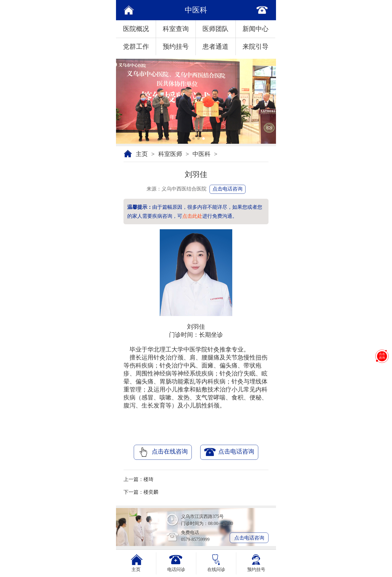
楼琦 (148, 479)
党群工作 (136, 47)
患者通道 (215, 47)
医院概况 (136, 29)
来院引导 (255, 47)
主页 (142, 154)
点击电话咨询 (227, 189)
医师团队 (215, 29)
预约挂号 (176, 47)
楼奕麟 (151, 492)
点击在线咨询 (163, 452)
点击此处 (192, 216)
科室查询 (176, 29)
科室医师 (170, 154)
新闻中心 (255, 29)
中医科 (201, 154)
